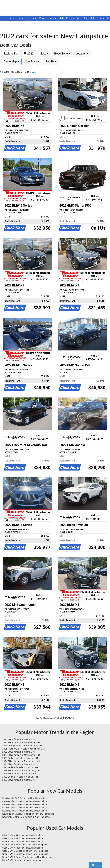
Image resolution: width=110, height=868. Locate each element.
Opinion (53, 18)
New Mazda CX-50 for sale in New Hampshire (25, 801)
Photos (70, 18)
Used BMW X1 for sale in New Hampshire (23, 842)
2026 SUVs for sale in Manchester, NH (21, 743)
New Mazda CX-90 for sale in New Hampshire (25, 804)
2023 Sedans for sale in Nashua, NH (20, 777)
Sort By (51, 61)
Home (4, 18)
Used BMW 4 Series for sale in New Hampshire (25, 854)
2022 (29, 53)
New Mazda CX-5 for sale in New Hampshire (24, 798)
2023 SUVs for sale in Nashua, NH (19, 774)
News (12, 18)
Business (33, 18)
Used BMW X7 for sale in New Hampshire (23, 848)
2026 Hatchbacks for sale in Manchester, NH (24, 749)
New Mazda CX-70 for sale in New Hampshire (25, 811)
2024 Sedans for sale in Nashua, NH (20, 767)
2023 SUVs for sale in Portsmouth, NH (21, 771)
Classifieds (103, 18)
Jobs (79, 18)
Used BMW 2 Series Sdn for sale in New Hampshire (28, 857)
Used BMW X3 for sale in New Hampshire (23, 838)
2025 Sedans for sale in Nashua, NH (20, 758)
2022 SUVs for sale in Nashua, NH (19, 780)
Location (82, 54)
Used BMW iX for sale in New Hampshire (22, 860)
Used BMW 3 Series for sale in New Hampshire (25, 845)
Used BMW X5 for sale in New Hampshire (23, 835)
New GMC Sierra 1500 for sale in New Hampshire (26, 817)
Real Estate (90, 18)
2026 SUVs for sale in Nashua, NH (19, 739)
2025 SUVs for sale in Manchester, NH (21, 755)
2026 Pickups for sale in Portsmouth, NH (22, 746)
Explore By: (11, 54)
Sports (43, 18)
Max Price (32, 61)
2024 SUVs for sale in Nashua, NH (19, 764)
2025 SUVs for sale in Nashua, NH (19, 752)
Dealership (11, 61)
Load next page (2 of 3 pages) (55, 718)
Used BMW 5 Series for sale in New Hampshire (25, 851)
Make (44, 54)
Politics (22, 18)
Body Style (62, 54)
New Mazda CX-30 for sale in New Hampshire (25, 808)
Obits (62, 18)
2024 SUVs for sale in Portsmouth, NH (21, 761)
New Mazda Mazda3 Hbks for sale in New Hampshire (28, 814)
